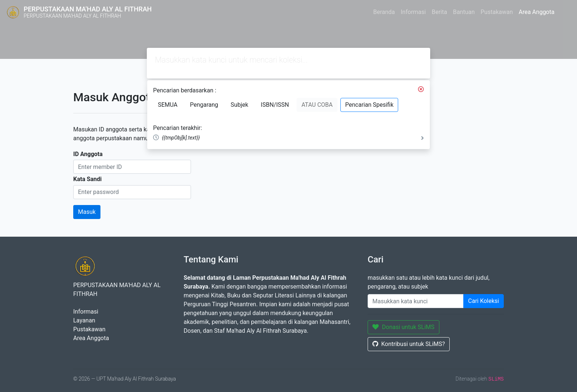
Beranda (384, 12)
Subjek (240, 105)
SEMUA (168, 105)
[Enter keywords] (416, 301)
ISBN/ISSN (275, 105)
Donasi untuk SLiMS (403, 327)
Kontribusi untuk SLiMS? (409, 344)
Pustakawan (497, 12)
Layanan (84, 320)
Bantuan (464, 12)
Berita (439, 12)
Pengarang (204, 105)
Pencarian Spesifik (369, 105)
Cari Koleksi (484, 301)
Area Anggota (537, 12)
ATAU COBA (317, 105)
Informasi (413, 12)
